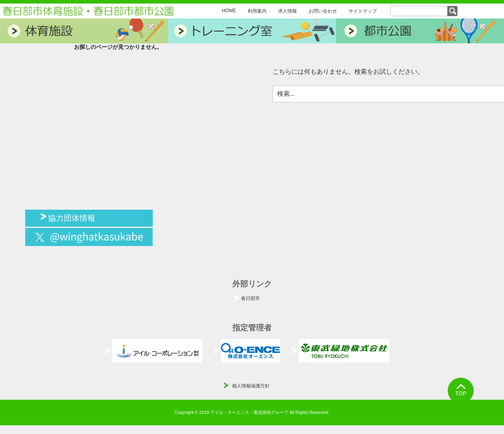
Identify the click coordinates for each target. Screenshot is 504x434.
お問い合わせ (323, 11)
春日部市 (250, 298)
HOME (229, 11)
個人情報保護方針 (251, 386)
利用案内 (257, 11)
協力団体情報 (72, 217)
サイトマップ (363, 11)
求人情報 (287, 11)
